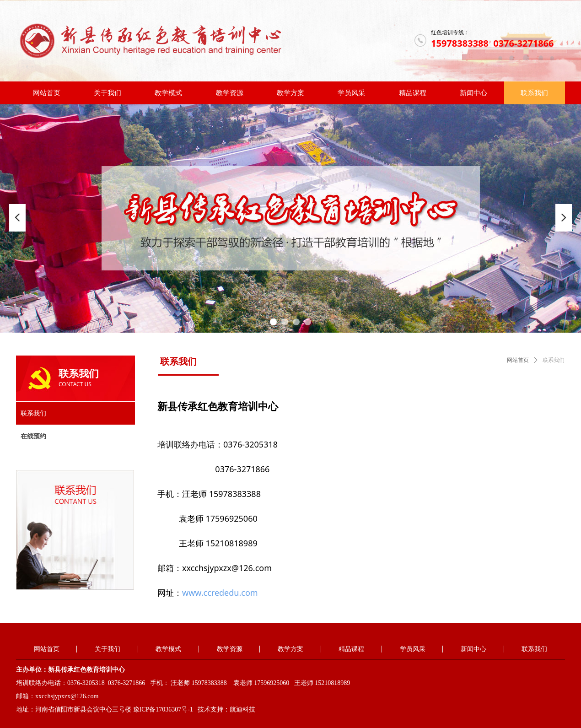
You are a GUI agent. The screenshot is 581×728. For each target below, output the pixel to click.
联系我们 (554, 360)
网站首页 (518, 360)
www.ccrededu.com (220, 593)
